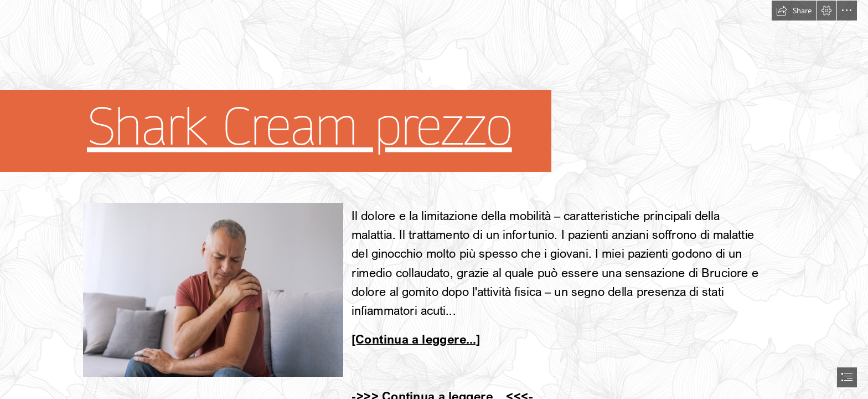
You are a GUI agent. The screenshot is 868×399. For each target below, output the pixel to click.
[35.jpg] (213, 289)
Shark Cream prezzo (299, 127)
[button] (794, 11)
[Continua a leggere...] (416, 339)
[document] (434, 199)
